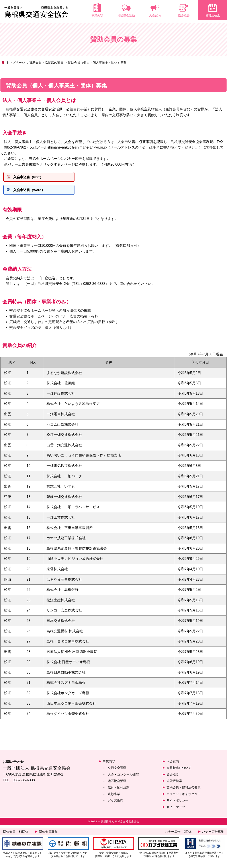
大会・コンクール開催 (123, 777)
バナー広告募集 (213, 832)
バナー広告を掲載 (78, 159)
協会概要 (173, 777)
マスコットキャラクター (184, 797)
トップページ (16, 63)
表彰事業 (114, 797)
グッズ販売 (115, 803)
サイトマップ (176, 810)
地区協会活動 (117, 784)
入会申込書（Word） (33, 193)
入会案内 (173, 764)
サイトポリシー (177, 803)
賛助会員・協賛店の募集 (46, 63)
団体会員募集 (48, 832)
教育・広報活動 (119, 790)
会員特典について (179, 771)
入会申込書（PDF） (32, 178)
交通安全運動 (117, 771)
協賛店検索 (174, 784)
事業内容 (109, 764)
